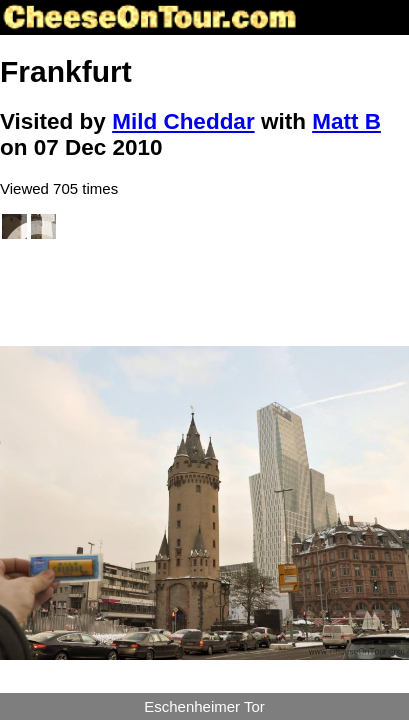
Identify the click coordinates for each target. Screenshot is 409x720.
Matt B (346, 121)
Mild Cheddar (183, 121)
